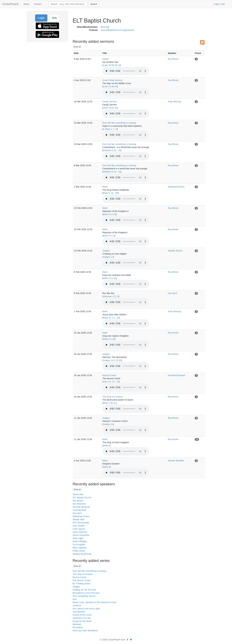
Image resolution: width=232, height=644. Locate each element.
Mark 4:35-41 (109, 403)
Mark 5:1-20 (109, 339)
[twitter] (131, 640)
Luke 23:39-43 (110, 86)
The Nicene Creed (82, 580)
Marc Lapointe (80, 548)
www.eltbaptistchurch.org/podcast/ (117, 30)
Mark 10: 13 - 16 (111, 318)
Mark (105, 187)
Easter (106, 59)
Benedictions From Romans (86, 593)
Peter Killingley (80, 541)
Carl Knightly (79, 545)
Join (223, 4)
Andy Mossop (174, 102)
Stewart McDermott (82, 554)
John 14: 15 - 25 (111, 382)
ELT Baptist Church (82, 498)
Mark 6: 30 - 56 (110, 193)
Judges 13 (108, 424)
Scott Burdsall (79, 510)
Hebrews (77, 624)
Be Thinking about (82, 584)
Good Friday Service (112, 80)
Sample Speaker (176, 461)
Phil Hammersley (81, 523)
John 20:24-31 (110, 108)
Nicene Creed (109, 375)
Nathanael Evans (176, 187)
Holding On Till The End (84, 590)
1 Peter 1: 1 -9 (110, 129)
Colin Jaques (79, 529)
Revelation (78, 627)
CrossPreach (11, 4)
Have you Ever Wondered (85, 631)
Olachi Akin (78, 494)
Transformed (79, 612)
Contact (38, 4)
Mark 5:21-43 (109, 278)
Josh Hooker (79, 526)
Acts (75, 599)
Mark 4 (106, 446)
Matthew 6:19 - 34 (112, 150)
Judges (106, 251)
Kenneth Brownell (176, 375)
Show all (77, 47)
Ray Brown (173, 59)
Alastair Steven (175, 251)
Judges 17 (108, 257)
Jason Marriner (80, 532)
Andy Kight (78, 538)
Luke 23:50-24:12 (112, 65)
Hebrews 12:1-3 (111, 296)
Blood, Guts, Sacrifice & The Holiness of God (95, 602)
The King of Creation (112, 397)
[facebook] (127, 640)
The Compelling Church (84, 596)
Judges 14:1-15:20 (112, 360)
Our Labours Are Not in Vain (86, 609)
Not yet (105, 27)
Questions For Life (82, 618)
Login (216, 4)
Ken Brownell (79, 504)
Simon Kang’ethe (81, 535)
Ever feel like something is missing (119, 123)
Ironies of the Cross (82, 615)
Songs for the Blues (82, 621)
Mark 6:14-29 (109, 214)
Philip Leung (79, 551)
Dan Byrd (172, 293)
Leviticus (77, 605)
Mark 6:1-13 (109, 236)
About (26, 4)
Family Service (110, 102)
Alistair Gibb (79, 519)
